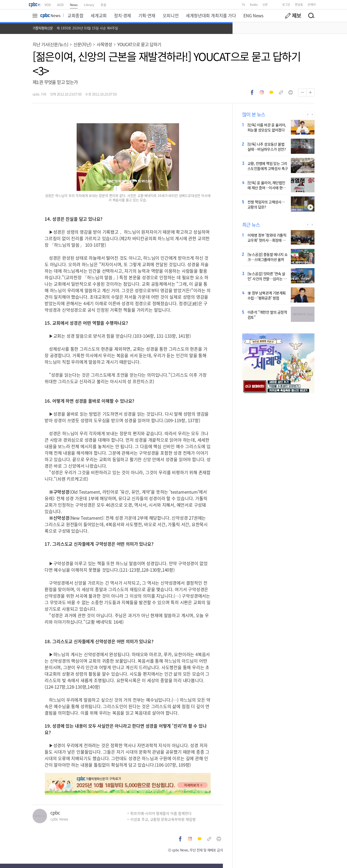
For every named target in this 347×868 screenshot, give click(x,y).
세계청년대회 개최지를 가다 (211, 15)
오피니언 (171, 15)
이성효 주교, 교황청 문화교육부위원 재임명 (163, 819)
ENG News (253, 15)
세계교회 (99, 15)
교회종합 (75, 15)
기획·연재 (147, 15)
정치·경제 (123, 15)
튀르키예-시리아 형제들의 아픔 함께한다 (161, 813)
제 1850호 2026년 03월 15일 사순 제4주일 (87, 28)
